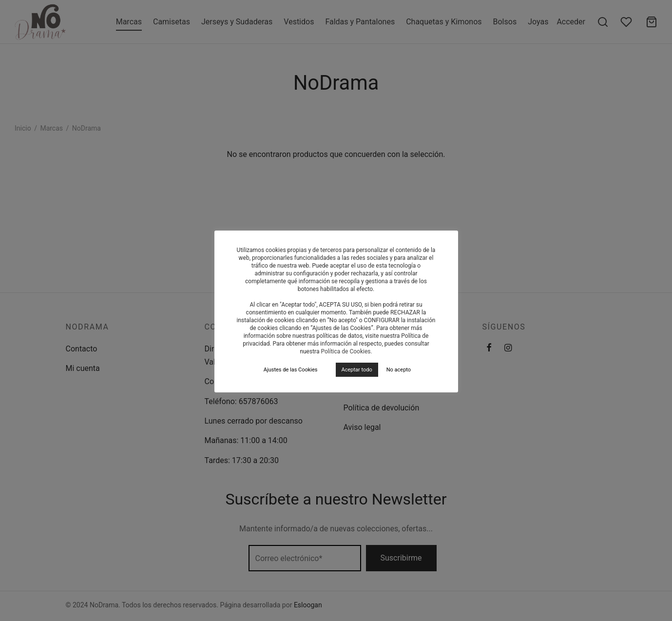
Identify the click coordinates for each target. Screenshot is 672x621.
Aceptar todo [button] (357, 370)
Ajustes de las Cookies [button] (291, 370)
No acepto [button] (399, 370)
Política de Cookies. (346, 351)
